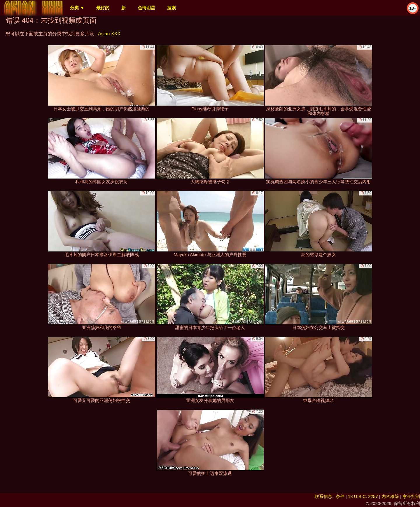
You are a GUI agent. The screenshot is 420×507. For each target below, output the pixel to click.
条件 (340, 496)
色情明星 (146, 8)
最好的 (103, 8)
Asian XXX (109, 34)
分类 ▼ (77, 8)
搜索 (171, 8)
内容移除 (390, 496)
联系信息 (323, 496)
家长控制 (411, 496)
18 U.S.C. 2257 (363, 496)
